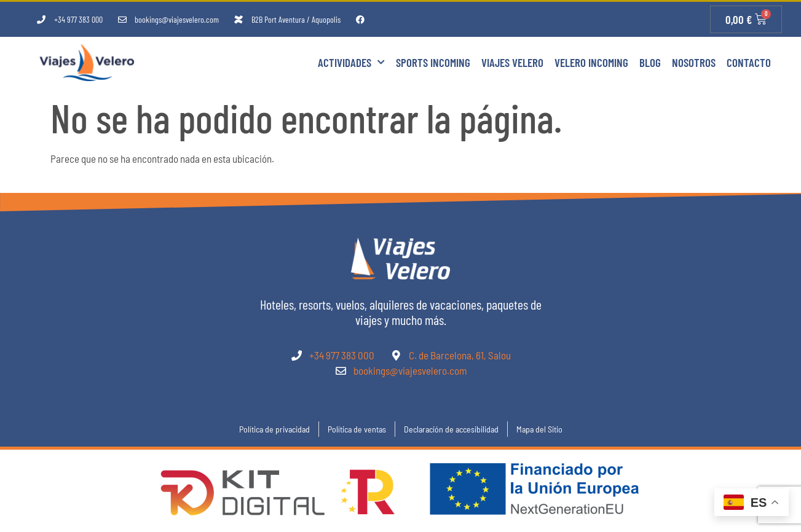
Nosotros (694, 62)
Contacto (749, 62)
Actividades (351, 62)
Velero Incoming (591, 62)
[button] (25, 507)
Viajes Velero (512, 62)
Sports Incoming (433, 62)
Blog (650, 62)
